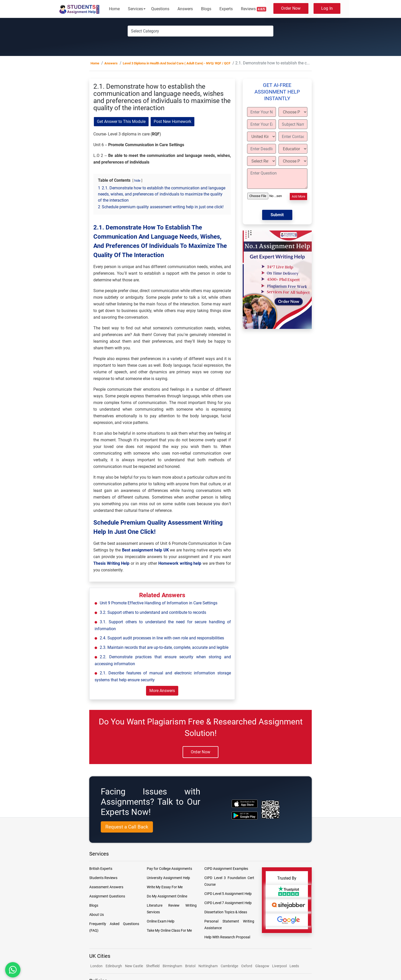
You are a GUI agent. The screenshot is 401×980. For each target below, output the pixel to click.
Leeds (294, 966)
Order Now (291, 8)
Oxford (247, 966)
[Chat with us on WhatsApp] (13, 970)
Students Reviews (103, 878)
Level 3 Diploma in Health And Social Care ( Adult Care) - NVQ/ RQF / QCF (177, 63)
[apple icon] (245, 804)
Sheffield (153, 966)
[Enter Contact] (293, 136)
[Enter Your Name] (261, 112)
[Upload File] (265, 196)
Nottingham (208, 966)
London (96, 966)
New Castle (134, 966)
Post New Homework (172, 122)
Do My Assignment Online (167, 896)
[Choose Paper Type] (293, 112)
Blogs (206, 9)
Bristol (190, 966)
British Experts (101, 869)
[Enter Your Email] (261, 124)
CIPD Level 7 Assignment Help (228, 903)
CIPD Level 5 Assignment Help (228, 894)
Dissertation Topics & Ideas (226, 912)
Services (135, 9)
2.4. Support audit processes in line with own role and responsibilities (162, 638)
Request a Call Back (127, 827)
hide (137, 181)
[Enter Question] (277, 179)
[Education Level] (293, 149)
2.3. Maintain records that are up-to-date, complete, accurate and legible (164, 647)
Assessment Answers (106, 887)
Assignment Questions (107, 896)
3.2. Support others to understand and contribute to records (153, 612)
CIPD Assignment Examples (226, 869)
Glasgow (263, 966)
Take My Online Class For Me (169, 930)
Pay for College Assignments (169, 869)
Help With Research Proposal (227, 937)
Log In (327, 8)
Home (114, 9)
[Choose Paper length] (293, 161)
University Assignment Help (168, 878)
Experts (226, 9)
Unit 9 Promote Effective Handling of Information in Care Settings (159, 603)
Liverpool (280, 966)
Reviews (254, 9)
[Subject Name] (293, 124)
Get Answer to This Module (121, 122)
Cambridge (229, 966)
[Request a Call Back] (127, 827)
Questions (160, 9)
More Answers (162, 691)
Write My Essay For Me (165, 887)
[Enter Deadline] (261, 149)
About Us (97, 915)
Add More (298, 197)
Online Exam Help (161, 921)
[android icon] (245, 816)
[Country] (261, 136)
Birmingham (172, 966)
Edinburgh (114, 966)
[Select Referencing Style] (261, 161)
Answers (185, 9)
